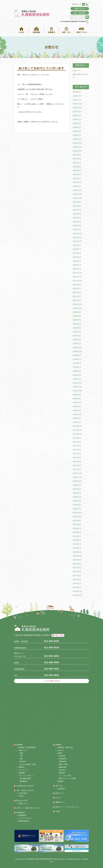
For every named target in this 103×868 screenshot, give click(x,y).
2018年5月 (77, 406)
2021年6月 (77, 292)
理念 (21, 759)
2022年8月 (77, 245)
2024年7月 (77, 163)
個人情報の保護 (25, 778)
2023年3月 (77, 222)
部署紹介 (22, 767)
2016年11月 (77, 477)
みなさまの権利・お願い (28, 764)
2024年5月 (77, 171)
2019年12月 (77, 348)
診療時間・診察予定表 (65, 747)
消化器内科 (63, 759)
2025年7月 (77, 120)
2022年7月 (77, 249)
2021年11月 (77, 277)
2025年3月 (77, 135)
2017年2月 (77, 466)
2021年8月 (77, 285)
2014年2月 (77, 583)
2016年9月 (77, 485)
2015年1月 (77, 548)
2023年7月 (77, 210)
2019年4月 (77, 371)
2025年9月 (77, 112)
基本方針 (23, 761)
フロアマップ (23, 770)
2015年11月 (77, 513)
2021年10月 (77, 281)
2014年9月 (77, 560)
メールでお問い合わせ (52, 681)
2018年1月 (77, 422)
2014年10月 (77, 556)
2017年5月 (77, 454)
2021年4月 (77, 296)
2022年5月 (77, 257)
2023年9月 (77, 202)
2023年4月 (77, 218)
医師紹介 (61, 781)
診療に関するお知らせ (81, 76)
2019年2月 (77, 379)
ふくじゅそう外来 (65, 776)
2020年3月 (77, 336)
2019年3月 (77, 375)
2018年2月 (77, 418)
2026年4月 (77, 92)
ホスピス (58, 798)
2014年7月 (77, 568)
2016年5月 (77, 497)
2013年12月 (77, 591)
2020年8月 (77, 316)
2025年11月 (77, 104)
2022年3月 (77, 261)
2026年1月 (77, 100)
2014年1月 (77, 587)
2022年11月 (77, 237)
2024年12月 (77, 143)
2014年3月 (77, 580)
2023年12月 (77, 190)
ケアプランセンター (25, 818)
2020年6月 (77, 324)
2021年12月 (77, 273)
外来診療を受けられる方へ (25, 786)
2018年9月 (77, 395)
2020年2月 (77, 340)
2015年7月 (77, 528)
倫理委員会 (24, 781)
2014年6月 (77, 572)
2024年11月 (77, 147)
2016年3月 (77, 505)
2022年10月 (77, 241)
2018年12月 (77, 383)
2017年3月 (77, 462)
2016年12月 (77, 473)
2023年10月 (77, 198)
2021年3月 (77, 300)
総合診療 (62, 756)
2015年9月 (77, 521)
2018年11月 (77, 387)
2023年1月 (77, 230)
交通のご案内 (58, 635)
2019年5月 (77, 367)
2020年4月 (77, 332)
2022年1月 (77, 269)
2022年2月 (77, 265)
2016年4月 (77, 501)
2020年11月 (77, 304)
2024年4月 (77, 175)
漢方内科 (62, 770)
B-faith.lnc (78, 859)
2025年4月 (77, 131)
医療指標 (22, 773)
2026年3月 (77, 96)
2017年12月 (77, 426)
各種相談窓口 (21, 812)
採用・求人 (59, 786)
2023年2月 (77, 226)
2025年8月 (77, 115)
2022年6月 (77, 253)
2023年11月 (77, 194)
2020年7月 (77, 320)
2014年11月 (77, 552)
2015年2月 (77, 544)
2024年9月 (77, 155)
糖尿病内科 (63, 767)
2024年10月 (77, 151)
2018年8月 (77, 399)
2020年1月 (77, 344)
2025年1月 (77, 139)
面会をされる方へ (22, 800)
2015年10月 (77, 517)
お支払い (22, 796)
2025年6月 (77, 123)
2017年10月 (77, 434)
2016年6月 (77, 493)
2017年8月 (77, 442)
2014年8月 (77, 564)
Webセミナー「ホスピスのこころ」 (68, 807)
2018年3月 (77, 414)
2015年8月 (77, 524)
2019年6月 (77, 363)
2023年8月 (77, 206)
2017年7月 (77, 446)
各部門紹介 (62, 789)
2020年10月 (77, 308)
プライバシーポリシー (26, 776)
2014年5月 (77, 576)
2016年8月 (77, 489)
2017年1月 (77, 469)
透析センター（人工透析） (68, 778)
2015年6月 (77, 532)
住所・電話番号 (80, 13)
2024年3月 (77, 178)
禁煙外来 (62, 773)
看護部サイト (60, 802)
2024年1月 (77, 186)
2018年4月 (77, 410)
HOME (58, 811)
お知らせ (76, 70)
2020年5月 (77, 328)
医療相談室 (22, 815)
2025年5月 (77, 127)
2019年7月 (77, 359)
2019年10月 (77, 351)
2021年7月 (77, 289)
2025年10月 (77, 108)
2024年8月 (77, 159)
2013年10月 (77, 595)
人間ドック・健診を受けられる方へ (29, 808)
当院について (23, 750)
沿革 (21, 756)
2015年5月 (77, 536)
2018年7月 (77, 403)
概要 (21, 753)
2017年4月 (77, 458)
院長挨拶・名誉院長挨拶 (27, 747)
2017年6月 (77, 450)
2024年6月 (77, 167)
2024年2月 (77, 182)
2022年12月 (77, 234)
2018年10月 (77, 391)
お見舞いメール (23, 803)
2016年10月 (77, 481)
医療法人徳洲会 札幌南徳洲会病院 (41, 859)
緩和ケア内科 (64, 764)
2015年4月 (77, 540)
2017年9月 (77, 438)
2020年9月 (77, 312)
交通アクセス (80, 9)
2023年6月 (77, 214)
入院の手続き (23, 793)
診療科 (60, 753)
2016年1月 (77, 509)
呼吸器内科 (63, 761)
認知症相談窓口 (24, 821)
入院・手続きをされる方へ (25, 790)
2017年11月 (77, 430)
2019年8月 (77, 355)
